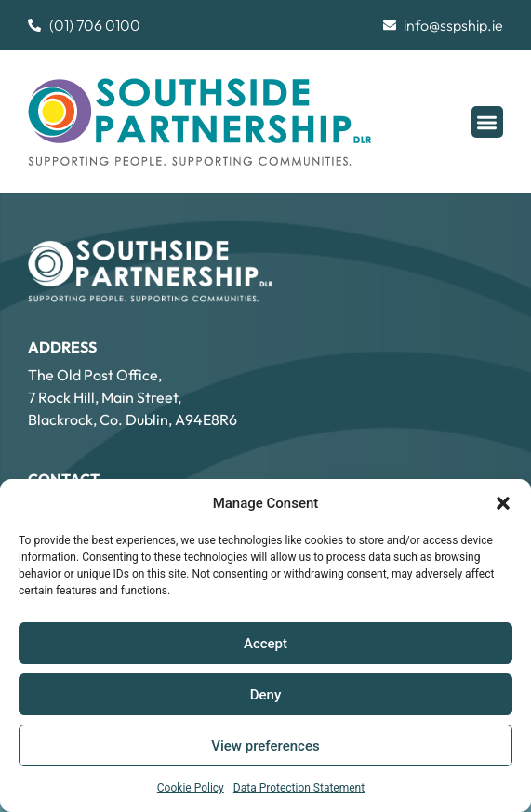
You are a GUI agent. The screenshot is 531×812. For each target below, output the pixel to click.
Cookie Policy (191, 788)
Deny (266, 695)
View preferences (265, 746)
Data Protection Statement (299, 788)
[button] (503, 503)
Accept (265, 644)
